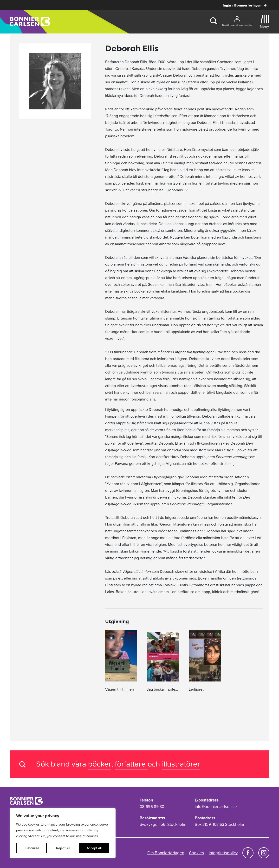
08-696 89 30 (152, 807)
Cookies (196, 853)
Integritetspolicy (223, 853)
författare (131, 764)
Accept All (94, 848)
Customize (31, 848)
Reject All (63, 848)
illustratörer (181, 764)
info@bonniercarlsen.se (216, 807)
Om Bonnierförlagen (166, 853)
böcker (100, 764)
